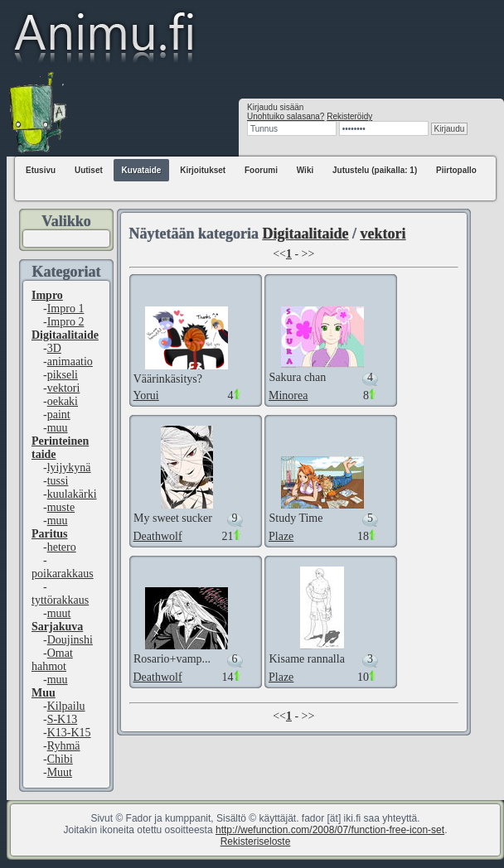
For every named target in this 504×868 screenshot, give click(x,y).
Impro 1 (66, 309)
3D (54, 348)
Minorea (288, 395)
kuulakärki (72, 494)
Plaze (281, 536)
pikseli (63, 375)
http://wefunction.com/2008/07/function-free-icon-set (330, 830)
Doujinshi (70, 640)
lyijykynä (69, 468)
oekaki (63, 401)
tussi (58, 481)
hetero (62, 547)
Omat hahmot (52, 660)
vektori (64, 388)
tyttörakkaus (60, 600)
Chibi (60, 759)
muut (59, 613)
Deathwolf (158, 536)
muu (58, 428)
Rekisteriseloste (256, 841)
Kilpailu (66, 706)
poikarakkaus (63, 574)
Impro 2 (66, 322)
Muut (60, 772)
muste (61, 507)
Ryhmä (64, 746)
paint (59, 415)
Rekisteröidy (349, 116)
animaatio (70, 362)
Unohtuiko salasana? (286, 116)
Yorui (146, 395)
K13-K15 (69, 733)
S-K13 (63, 719)
